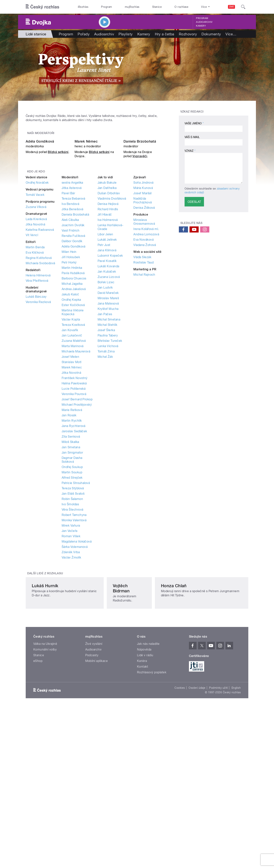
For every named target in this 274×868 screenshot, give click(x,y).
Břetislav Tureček (110, 434)
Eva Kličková (35, 346)
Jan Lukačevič (72, 429)
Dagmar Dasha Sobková (72, 553)
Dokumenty (211, 34)
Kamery (201, 26)
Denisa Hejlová (108, 297)
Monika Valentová (74, 614)
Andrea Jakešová (74, 383)
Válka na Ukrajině (45, 773)
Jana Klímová (107, 344)
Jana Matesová (108, 397)
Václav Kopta (71, 413)
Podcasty (92, 784)
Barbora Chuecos (74, 372)
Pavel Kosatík (107, 354)
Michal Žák (105, 450)
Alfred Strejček (72, 571)
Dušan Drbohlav (109, 287)
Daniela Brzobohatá (140, 235)
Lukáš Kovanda (108, 360)
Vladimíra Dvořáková (112, 292)
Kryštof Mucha (108, 402)
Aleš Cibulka (70, 313)
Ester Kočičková (73, 399)
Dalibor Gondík (72, 335)
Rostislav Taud (144, 356)
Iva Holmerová (108, 313)
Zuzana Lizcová (109, 370)
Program (106, 7)
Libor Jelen (105, 328)
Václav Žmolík (71, 651)
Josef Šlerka (106, 424)
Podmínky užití (218, 817)
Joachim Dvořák (73, 319)
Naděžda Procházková (143, 294)
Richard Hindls (108, 303)
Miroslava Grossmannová (144, 315)
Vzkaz (190, 151)
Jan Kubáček (107, 365)
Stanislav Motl (72, 456)
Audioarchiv (204, 22)
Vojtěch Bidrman (123, 720)
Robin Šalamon (72, 592)
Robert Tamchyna (74, 608)
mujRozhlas (132, 7)
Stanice (157, 7)
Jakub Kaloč (70, 388)
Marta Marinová (73, 440)
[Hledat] (243, 7)
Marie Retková (72, 503)
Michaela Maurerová (76, 445)
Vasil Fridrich (71, 324)
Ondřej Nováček (37, 276)
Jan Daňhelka (107, 281)
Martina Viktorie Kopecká (73, 406)
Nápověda (144, 779)
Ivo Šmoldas (70, 598)
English (236, 817)
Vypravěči (140, 250)
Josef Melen (70, 450)
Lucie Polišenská (74, 482)
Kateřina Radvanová (40, 323)
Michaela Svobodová (40, 357)
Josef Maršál (142, 287)
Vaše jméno (194, 123)
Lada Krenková (36, 313)
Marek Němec (86, 235)
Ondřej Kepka (71, 393)
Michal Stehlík (108, 418)
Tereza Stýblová (73, 582)
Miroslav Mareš (108, 392)
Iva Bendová (70, 297)
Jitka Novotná (35, 318)
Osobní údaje (197, 817)
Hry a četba (165, 34)
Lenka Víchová (108, 440)
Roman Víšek (71, 630)
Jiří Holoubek (71, 351)
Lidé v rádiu (145, 784)
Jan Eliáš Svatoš (73, 587)
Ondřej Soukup (72, 561)
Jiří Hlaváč (105, 308)
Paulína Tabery (108, 429)
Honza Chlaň (195, 720)
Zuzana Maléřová (74, 434)
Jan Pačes (105, 408)
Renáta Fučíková (73, 329)
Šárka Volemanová (75, 640)
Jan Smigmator (72, 546)
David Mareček (108, 386)
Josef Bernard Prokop (77, 493)
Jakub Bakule (107, 276)
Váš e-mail (192, 137)
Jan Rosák (69, 509)
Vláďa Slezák (142, 351)
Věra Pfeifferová (37, 374)
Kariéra (142, 790)
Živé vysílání (94, 773)
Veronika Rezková (38, 396)
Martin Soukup (72, 566)
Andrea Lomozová (146, 328)
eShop (38, 790)
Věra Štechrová (72, 603)
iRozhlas (83, 7)
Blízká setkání (58, 246)
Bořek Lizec (106, 376)
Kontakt (143, 796)
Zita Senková (71, 530)
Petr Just (104, 338)
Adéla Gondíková (40, 235)
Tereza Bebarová (73, 292)
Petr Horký (69, 356)
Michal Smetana (109, 413)
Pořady (84, 34)
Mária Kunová (143, 281)
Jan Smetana (71, 541)
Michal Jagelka (72, 377)
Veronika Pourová (74, 488)
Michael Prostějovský (77, 498)
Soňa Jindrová (143, 276)
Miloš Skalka (70, 535)
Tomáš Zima (106, 445)
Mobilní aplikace (97, 790)
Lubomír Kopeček (110, 349)
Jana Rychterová (74, 519)
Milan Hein (69, 345)
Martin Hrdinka (72, 361)
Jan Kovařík (70, 424)
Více (231, 34)
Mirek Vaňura (71, 619)
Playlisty (126, 34)
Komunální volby (45, 779)
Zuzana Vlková (36, 300)
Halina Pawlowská (74, 477)
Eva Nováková (143, 333)
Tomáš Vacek (35, 288)
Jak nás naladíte (148, 773)
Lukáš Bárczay (36, 390)
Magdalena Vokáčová (77, 635)
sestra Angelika (72, 276)
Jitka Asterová (72, 281)
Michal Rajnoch (144, 368)
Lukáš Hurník (45, 720)
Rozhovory (188, 34)
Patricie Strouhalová (76, 576)
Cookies (180, 817)
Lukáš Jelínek (107, 333)
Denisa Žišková (144, 301)
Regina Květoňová (39, 351)
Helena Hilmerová (38, 369)
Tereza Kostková (73, 418)
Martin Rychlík (72, 514)
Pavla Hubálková (73, 367)
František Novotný (75, 472)
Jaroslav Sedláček (74, 525)
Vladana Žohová (145, 338)
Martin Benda (35, 341)
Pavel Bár (68, 287)
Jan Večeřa (70, 624)
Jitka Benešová (72, 303)
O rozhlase (181, 7)
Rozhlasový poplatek (152, 801)
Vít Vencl (32, 329)
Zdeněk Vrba (71, 646)
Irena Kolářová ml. (146, 323)
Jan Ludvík (105, 381)
